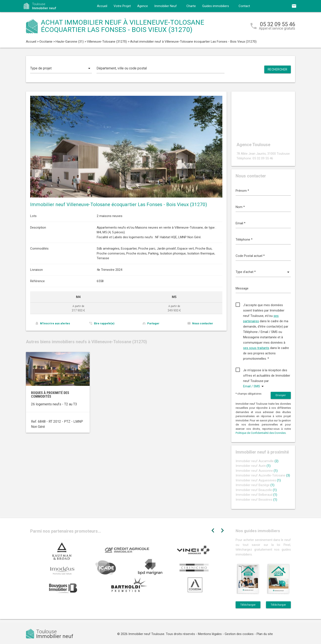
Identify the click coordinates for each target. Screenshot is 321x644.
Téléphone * (244, 240)
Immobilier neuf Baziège (255, 485)
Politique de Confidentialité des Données (261, 433)
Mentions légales (210, 634)
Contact (244, 6)
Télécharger (248, 605)
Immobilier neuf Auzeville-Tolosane (263, 475)
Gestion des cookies (239, 634)
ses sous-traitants (256, 348)
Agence (143, 6)
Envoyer (281, 395)
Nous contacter (203, 323)
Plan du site (265, 634)
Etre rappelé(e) (104, 323)
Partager (153, 323)
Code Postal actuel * (250, 256)
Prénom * (242, 191)
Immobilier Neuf (166, 6)
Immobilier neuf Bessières (256, 500)
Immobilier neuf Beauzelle (256, 490)
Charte (191, 6)
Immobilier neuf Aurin (253, 466)
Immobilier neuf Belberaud (256, 495)
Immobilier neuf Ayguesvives (258, 480)
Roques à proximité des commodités (50, 395)
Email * (241, 223)
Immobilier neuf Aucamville (257, 461)
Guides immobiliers (216, 6)
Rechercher (278, 69)
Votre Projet (122, 6)
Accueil (102, 6)
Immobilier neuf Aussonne (257, 471)
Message (242, 288)
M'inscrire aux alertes (55, 323)
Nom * (240, 207)
